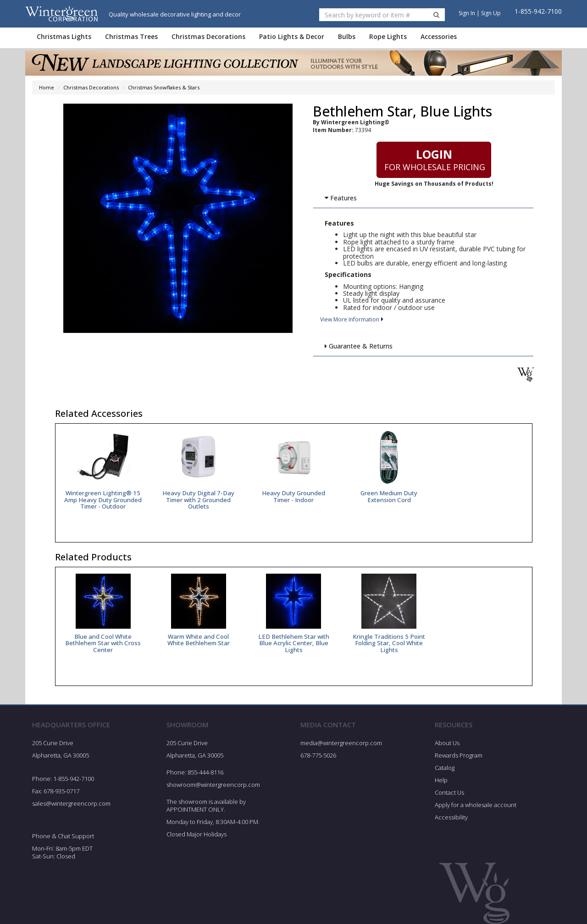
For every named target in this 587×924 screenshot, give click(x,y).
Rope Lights (388, 36)
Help (441, 780)
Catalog (445, 768)
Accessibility (451, 817)
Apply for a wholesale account (476, 805)
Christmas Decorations (208, 36)
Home (47, 87)
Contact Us (449, 792)
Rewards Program (459, 756)
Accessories (439, 36)
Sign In (467, 13)
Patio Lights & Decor (292, 36)
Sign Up (491, 13)
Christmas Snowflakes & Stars (164, 87)
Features (341, 198)
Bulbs (347, 36)
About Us (447, 743)
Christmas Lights (64, 36)
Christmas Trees (131, 36)
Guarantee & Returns (358, 346)
